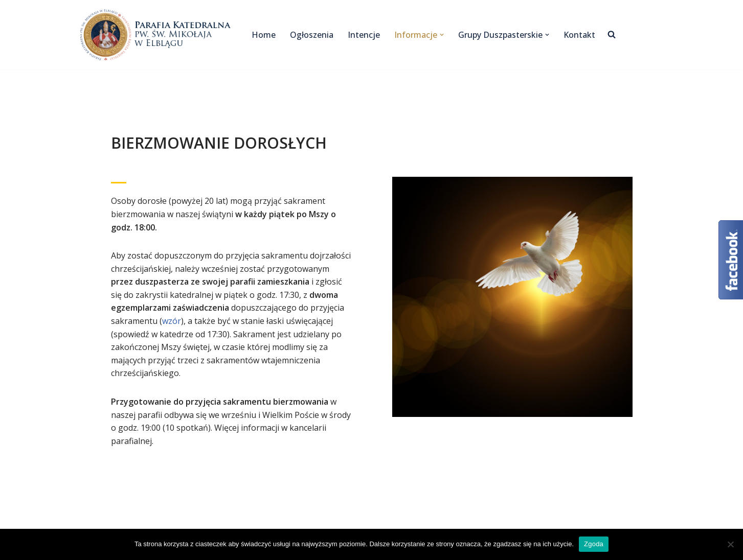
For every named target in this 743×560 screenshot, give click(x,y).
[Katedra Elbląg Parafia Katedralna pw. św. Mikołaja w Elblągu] (157, 35)
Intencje (364, 35)
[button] (442, 35)
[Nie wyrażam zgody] (730, 544)
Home (264, 35)
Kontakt (579, 35)
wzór (172, 321)
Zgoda (594, 544)
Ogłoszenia (312, 35)
